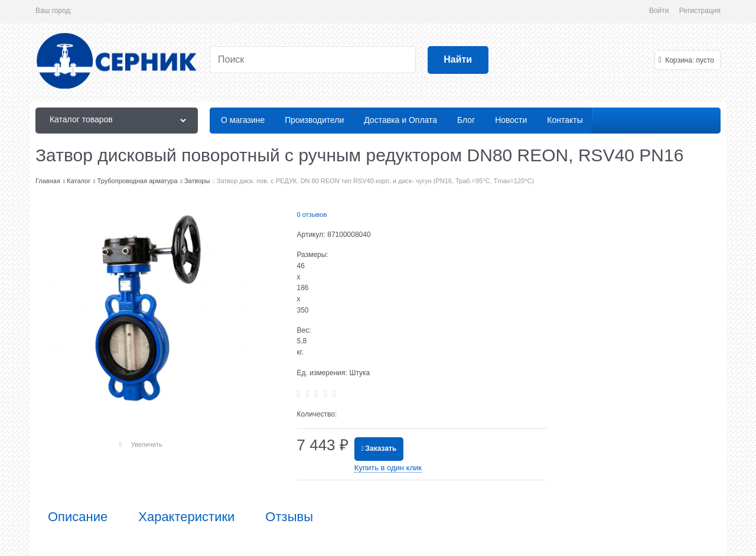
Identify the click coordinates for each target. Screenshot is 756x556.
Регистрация (700, 11)
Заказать (381, 448)
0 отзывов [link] (312, 214)
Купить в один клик (388, 468)
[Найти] (458, 60)
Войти (659, 11)
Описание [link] (78, 517)
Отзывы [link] (289, 517)
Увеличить (147, 444)
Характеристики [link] (186, 517)
